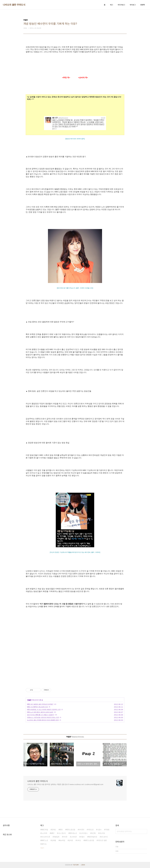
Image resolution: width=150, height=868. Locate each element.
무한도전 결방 (102, 840)
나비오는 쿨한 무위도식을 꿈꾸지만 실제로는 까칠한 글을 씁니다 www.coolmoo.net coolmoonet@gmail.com (65, 784)
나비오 (79, 840)
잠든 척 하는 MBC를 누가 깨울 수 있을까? (41, 715)
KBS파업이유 (93, 837)
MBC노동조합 (89, 840)
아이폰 (65, 837)
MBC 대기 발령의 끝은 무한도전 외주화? (40, 704)
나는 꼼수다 (62, 833)
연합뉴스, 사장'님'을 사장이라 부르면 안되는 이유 (43, 717)
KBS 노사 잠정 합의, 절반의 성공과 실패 (40, 712)
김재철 (54, 840)
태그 (112, 5)
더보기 (42, 848)
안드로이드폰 (46, 837)
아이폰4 (81, 830)
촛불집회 (56, 837)
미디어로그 (121, 5)
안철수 (82, 837)
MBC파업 (45, 830)
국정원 (107, 830)
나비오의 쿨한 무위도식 (14, 5)
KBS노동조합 (71, 830)
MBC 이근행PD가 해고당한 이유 (37, 707)
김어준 (71, 840)
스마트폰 (74, 837)
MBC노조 (45, 840)
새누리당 (102, 833)
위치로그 (133, 5)
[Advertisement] (75, 661)
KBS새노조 (73, 833)
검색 (145, 831)
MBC (53, 833)
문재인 (54, 830)
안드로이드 (104, 837)
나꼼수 (99, 830)
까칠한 (29, 700)
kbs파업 (62, 840)
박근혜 (93, 833)
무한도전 (91, 830)
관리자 (83, 865)
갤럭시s (44, 844)
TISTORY (76, 865)
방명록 (143, 5)
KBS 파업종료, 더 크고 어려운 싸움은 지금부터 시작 (44, 709)
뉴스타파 (44, 833)
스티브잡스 (84, 833)
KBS (61, 830)
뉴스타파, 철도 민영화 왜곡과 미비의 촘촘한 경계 (43, 720)
